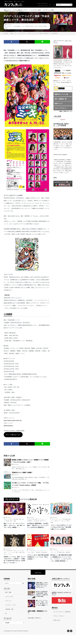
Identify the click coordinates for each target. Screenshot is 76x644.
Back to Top (38, 582)
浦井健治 (68, 559)
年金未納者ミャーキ (19, 30)
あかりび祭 (32, 523)
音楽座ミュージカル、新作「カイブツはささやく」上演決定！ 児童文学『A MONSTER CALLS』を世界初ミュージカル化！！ (15, 568)
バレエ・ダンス (9, 606)
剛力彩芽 (16, 523)
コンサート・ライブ (11, 614)
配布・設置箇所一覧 (61, 103)
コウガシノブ (10, 30)
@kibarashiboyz (8, 429)
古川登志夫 (36, 525)
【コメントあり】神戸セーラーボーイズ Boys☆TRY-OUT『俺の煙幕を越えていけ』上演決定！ (61, 532)
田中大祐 (41, 30)
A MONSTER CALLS (11, 557)
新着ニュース (7, 10)
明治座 (7, 525)
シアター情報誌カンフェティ (21, 10)
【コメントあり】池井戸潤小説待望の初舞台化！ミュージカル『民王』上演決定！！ (38, 564)
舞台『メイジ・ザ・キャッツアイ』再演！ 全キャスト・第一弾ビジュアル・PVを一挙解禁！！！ (14, 531)
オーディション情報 (48, 10)
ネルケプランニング (57, 523)
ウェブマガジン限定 (36, 10)
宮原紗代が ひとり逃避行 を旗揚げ (22, 476)
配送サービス (59, 107)
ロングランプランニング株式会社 (62, 621)
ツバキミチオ (32, 557)
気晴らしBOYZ (34, 30)
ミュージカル (11, 559)
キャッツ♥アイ (9, 523)
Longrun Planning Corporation (21, 640)
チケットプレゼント (61, 112)
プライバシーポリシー (59, 625)
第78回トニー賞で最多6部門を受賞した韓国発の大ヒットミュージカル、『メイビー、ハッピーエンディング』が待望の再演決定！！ (61, 566)
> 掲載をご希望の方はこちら (65, 115)
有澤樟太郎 (44, 559)
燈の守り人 (43, 525)
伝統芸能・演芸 (9, 619)
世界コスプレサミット (41, 523)
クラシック (8, 610)
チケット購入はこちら (13, 438)
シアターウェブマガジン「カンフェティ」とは (42, 5)
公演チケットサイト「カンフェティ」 (15, 13)
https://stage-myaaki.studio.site (13, 424)
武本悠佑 (27, 30)
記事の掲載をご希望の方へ (35, 627)
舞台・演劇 (13, 525)
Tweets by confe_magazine (60, 158)
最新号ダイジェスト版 (61, 98)
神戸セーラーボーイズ (60, 525)
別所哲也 (38, 559)
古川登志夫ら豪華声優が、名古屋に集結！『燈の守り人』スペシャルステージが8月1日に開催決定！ (38, 531)
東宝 (64, 559)
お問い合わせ (57, 630)
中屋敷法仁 (30, 525)
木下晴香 (59, 559)
